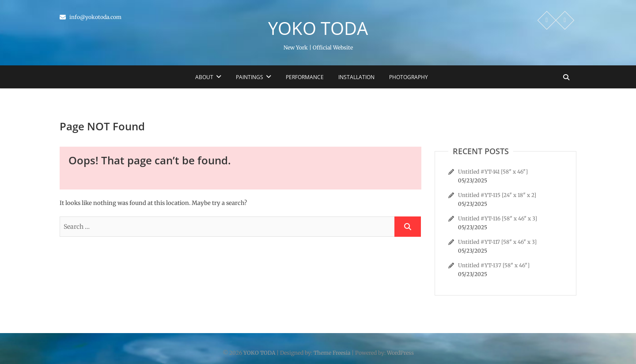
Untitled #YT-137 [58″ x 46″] (494, 265)
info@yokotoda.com (91, 17)
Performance (305, 77)
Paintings (250, 77)
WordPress (400, 353)
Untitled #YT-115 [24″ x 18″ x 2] (497, 195)
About (204, 77)
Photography (409, 77)
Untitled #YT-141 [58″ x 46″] (493, 172)
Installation (356, 77)
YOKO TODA (318, 28)
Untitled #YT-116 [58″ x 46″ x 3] (498, 218)
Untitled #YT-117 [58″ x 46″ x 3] (497, 242)
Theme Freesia (332, 353)
